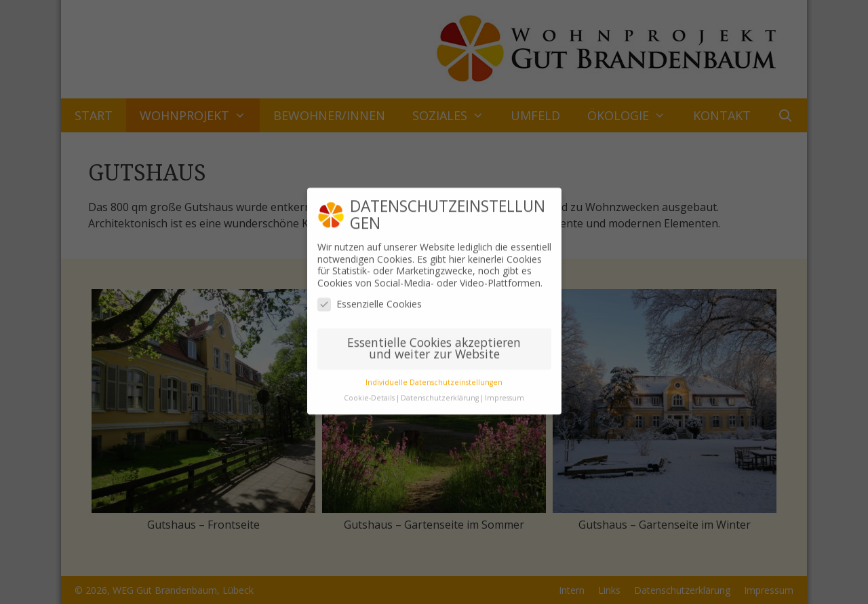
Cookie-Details (369, 390)
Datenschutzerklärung (440, 390)
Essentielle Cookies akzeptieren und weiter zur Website (434, 341)
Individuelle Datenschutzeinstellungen (434, 375)
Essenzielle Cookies (370, 296)
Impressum (505, 390)
